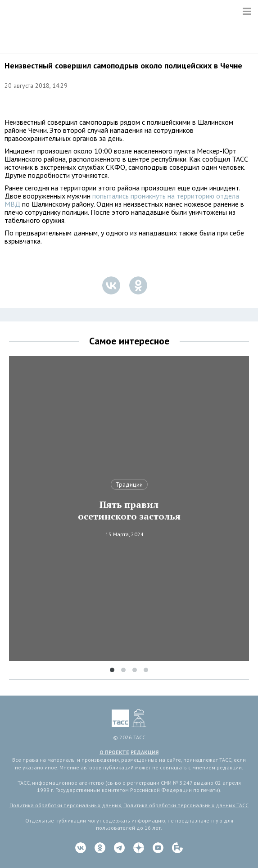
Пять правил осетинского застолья (129, 511)
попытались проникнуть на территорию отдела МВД (122, 200)
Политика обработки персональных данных (65, 805)
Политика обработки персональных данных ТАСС (186, 805)
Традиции (129, 484)
